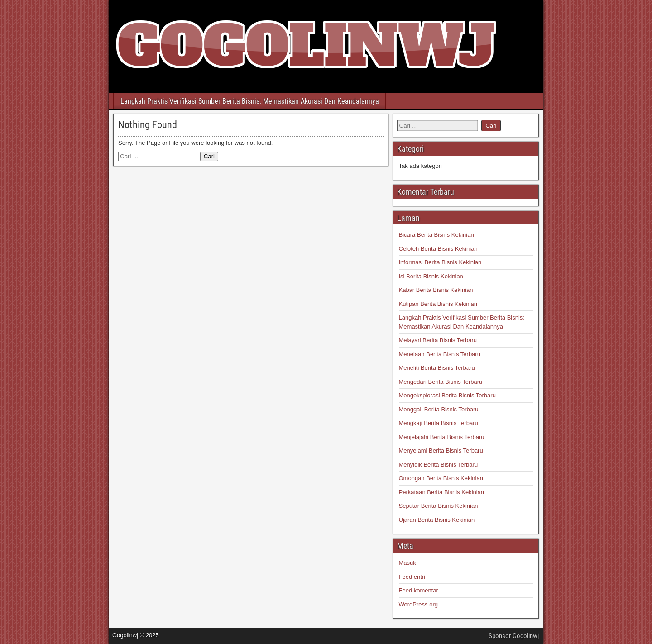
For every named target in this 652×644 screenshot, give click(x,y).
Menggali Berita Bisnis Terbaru (439, 409)
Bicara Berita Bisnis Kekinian (436, 235)
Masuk (407, 563)
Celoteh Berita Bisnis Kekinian (438, 249)
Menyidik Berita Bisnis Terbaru (439, 465)
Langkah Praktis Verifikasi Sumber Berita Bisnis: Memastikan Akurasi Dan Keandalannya (250, 101)
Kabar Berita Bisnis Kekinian (436, 290)
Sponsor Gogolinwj (514, 636)
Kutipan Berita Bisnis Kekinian (438, 304)
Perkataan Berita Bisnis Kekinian (442, 492)
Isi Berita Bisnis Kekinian (431, 276)
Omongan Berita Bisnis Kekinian (441, 478)
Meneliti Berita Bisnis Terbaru (437, 368)
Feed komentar (419, 590)
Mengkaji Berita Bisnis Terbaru (439, 423)
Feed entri (412, 577)
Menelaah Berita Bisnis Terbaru (440, 354)
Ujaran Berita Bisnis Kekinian (437, 520)
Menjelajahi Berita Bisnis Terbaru (442, 437)
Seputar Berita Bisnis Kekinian (439, 506)
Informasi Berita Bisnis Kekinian (440, 262)
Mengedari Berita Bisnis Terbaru (441, 382)
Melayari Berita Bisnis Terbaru (438, 340)
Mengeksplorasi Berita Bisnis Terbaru (447, 395)
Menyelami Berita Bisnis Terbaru (441, 451)
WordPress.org (418, 604)
